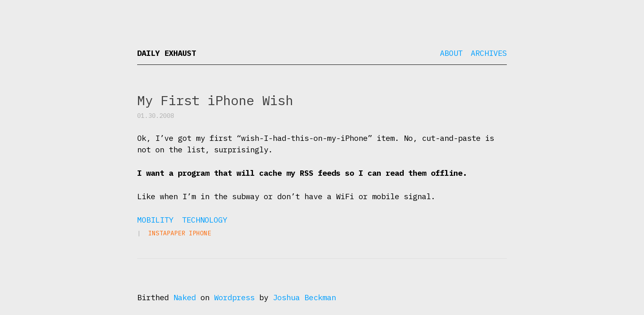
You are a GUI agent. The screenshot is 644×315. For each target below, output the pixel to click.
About (451, 53)
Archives (489, 53)
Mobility (155, 220)
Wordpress (234, 297)
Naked (185, 297)
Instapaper (167, 233)
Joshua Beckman (304, 297)
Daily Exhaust (167, 53)
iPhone (200, 233)
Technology (205, 220)
